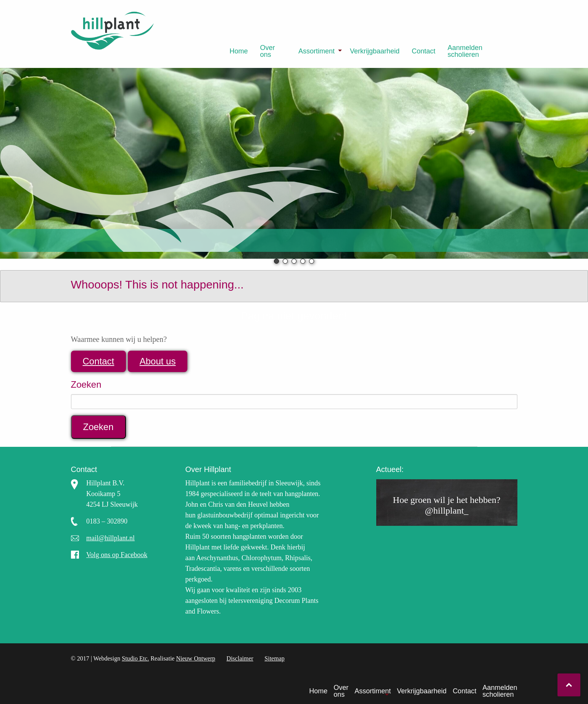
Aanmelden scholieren (465, 51)
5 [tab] (312, 261)
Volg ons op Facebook (117, 555)
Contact (424, 51)
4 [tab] (303, 261)
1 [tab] (276, 261)
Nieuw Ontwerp (196, 658)
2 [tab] (285, 261)
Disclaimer (240, 658)
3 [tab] (294, 261)
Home (239, 51)
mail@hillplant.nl (110, 538)
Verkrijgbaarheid (375, 51)
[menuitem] (239, 51)
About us (158, 361)
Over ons (268, 51)
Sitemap (274, 658)
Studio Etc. (135, 658)
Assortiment (317, 51)
